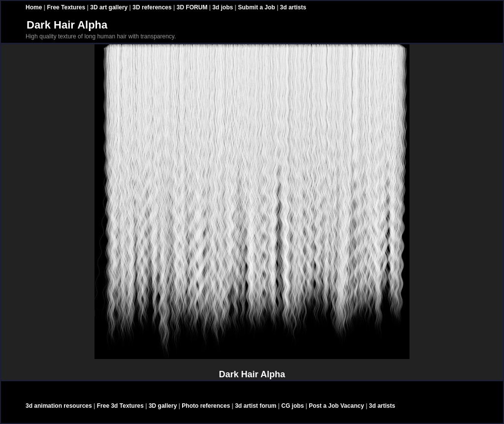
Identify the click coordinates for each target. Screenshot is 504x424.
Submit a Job (256, 7)
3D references (152, 7)
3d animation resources (59, 406)
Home (34, 7)
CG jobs (292, 406)
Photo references (206, 406)
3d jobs (222, 7)
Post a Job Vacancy (337, 406)
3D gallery (163, 406)
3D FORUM (192, 7)
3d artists (293, 7)
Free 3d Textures (120, 406)
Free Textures (66, 7)
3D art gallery (109, 7)
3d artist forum (255, 406)
